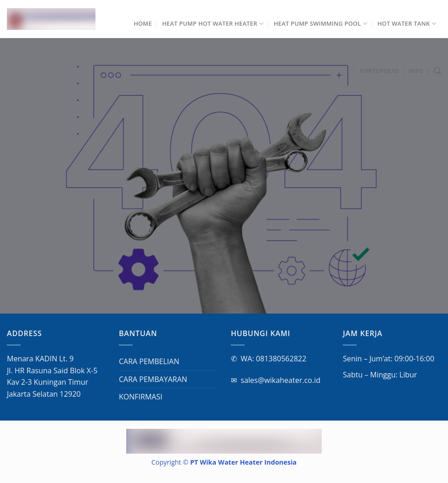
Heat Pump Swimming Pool (320, 24)
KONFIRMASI (141, 397)
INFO (416, 71)
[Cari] (437, 71)
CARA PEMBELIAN (149, 361)
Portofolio (379, 71)
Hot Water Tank (407, 24)
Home (143, 23)
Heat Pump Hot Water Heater (213, 24)
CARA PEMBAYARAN (153, 379)
